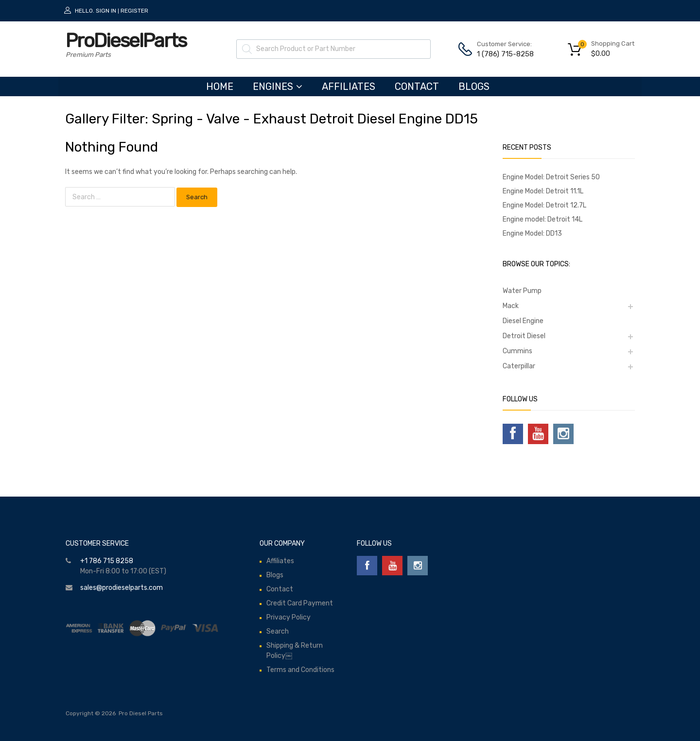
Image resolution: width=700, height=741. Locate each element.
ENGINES (278, 86)
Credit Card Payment (300, 603)
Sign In (106, 11)
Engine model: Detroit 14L (542, 219)
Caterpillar (519, 366)
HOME (220, 86)
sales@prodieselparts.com (122, 588)
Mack (511, 306)
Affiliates (349, 86)
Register (134, 11)
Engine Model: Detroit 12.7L (544, 205)
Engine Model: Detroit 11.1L (543, 191)
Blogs (474, 86)
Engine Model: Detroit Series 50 (551, 177)
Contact (417, 86)
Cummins (517, 351)
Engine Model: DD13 (532, 233)
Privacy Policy (289, 617)
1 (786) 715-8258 (501, 54)
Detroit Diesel (524, 336)
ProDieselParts (126, 41)
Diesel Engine (523, 321)
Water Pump (522, 291)
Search (278, 631)
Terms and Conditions (300, 670)
